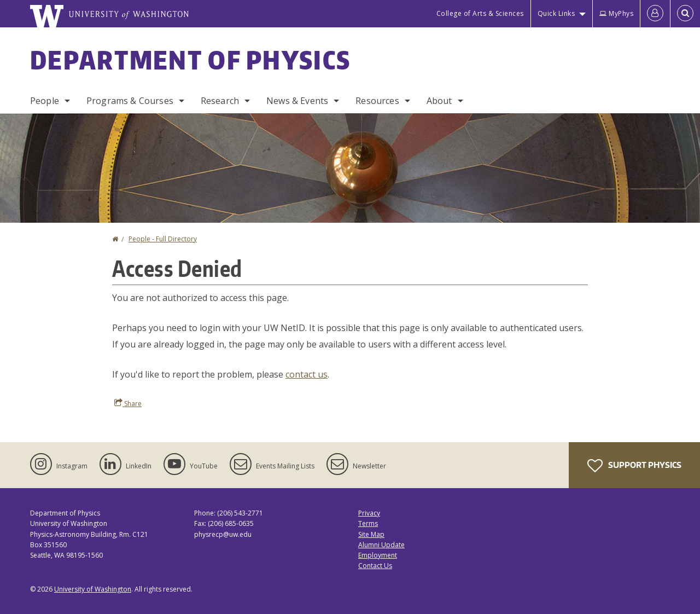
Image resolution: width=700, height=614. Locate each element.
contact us (307, 374)
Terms (368, 523)
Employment (378, 555)
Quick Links (556, 13)
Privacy (369, 513)
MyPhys (616, 13)
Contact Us (375, 566)
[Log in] (655, 14)
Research (220, 101)
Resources (377, 101)
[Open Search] (685, 14)
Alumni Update (381, 545)
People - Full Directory (163, 239)
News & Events (297, 101)
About (439, 101)
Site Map (371, 534)
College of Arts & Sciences (480, 13)
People (45, 101)
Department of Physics (190, 60)
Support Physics (634, 466)
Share (128, 403)
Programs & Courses (130, 101)
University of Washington (93, 589)
